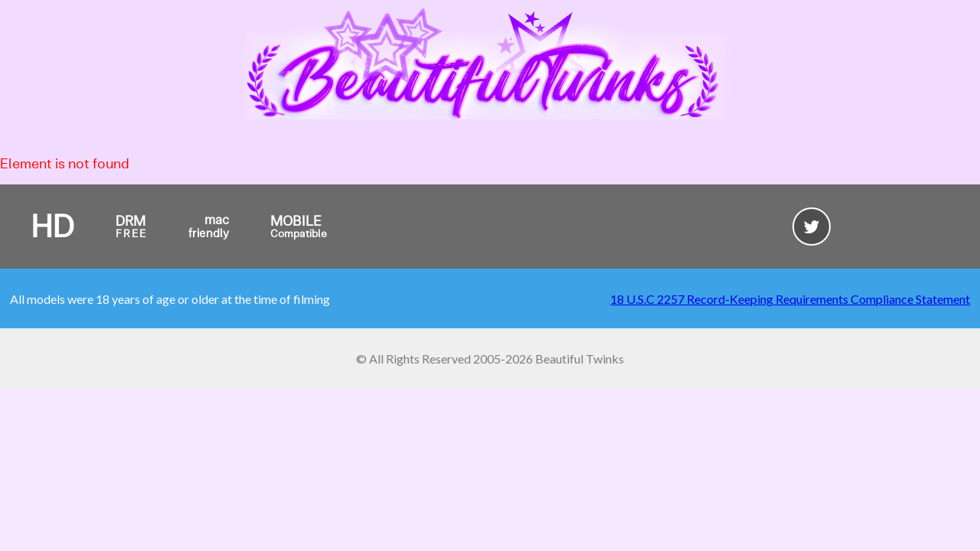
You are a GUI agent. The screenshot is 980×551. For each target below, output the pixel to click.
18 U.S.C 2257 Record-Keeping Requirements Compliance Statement (790, 299)
